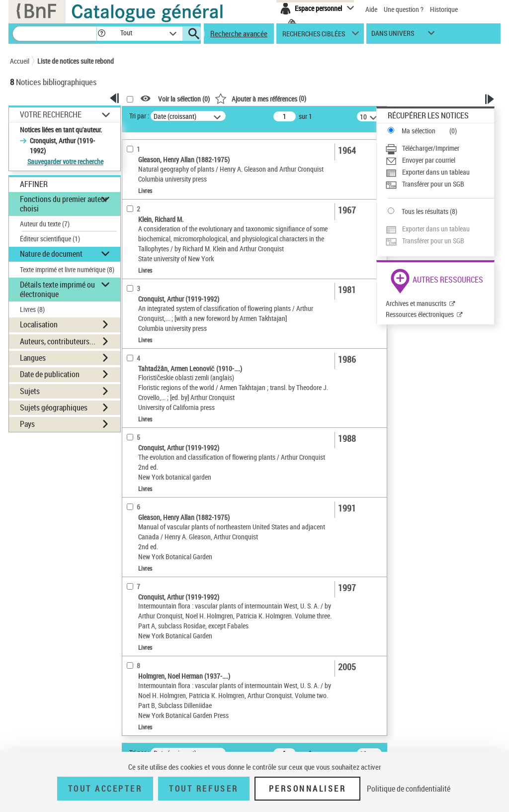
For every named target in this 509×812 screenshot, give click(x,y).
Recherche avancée (239, 33)
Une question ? (404, 9)
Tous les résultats (425, 211)
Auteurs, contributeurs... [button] (58, 341)
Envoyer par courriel (429, 160)
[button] (101, 34)
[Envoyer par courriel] (440, 160)
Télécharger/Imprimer (431, 148)
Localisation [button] (39, 324)
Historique (444, 9)
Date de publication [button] (50, 374)
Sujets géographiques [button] (54, 407)
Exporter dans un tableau (436, 172)
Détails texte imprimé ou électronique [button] (57, 289)
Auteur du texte (45, 224)
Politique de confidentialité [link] (409, 789)
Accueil (20, 61)
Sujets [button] (30, 391)
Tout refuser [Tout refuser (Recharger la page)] (204, 789)
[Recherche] (55, 34)
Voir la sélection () (184, 99)
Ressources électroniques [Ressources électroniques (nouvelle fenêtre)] (420, 314)
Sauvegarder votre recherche (65, 161)
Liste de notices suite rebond (76, 61)
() (260, 98)
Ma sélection (419, 131)
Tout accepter (105, 789)
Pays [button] (27, 424)
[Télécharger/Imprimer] (440, 148)
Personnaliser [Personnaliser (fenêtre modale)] (308, 789)
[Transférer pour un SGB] (440, 184)
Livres (32, 309)
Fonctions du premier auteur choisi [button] (64, 204)
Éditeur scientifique (50, 239)
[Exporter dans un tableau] (440, 172)
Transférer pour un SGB (433, 184)
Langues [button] (33, 358)
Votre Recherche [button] (51, 114)
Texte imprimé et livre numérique (67, 269)
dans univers (393, 36)
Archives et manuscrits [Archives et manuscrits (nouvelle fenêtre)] (416, 303)
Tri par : (139, 116)
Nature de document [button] (51, 254)
